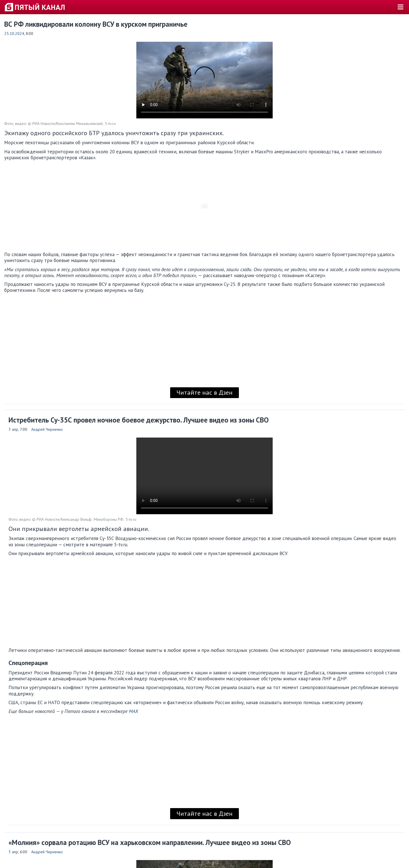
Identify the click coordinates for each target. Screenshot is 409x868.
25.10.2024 (14, 34)
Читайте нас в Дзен (204, 392)
